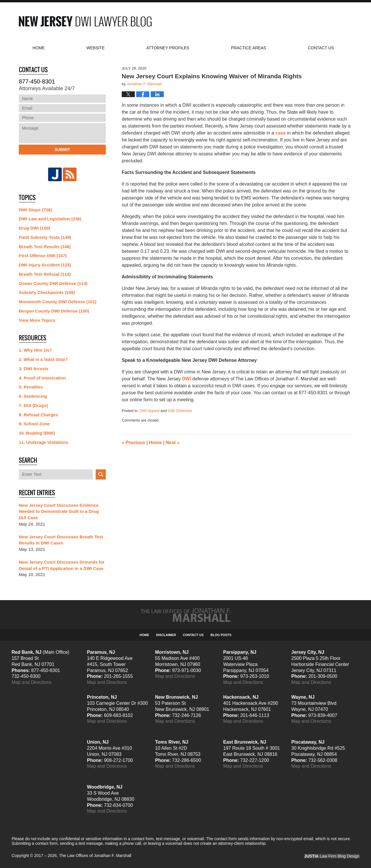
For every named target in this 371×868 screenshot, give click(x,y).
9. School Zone (34, 424)
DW (186, 379)
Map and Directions (32, 682)
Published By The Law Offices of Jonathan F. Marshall (307, 21)
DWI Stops (35, 210)
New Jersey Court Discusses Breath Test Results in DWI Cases (61, 540)
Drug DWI (34, 228)
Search (101, 474)
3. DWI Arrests (34, 369)
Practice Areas (249, 48)
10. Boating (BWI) (37, 433)
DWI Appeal (149, 411)
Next (173, 443)
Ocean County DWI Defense (53, 283)
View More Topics (37, 320)
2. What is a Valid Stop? (43, 359)
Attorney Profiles (168, 48)
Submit (62, 150)
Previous (133, 443)
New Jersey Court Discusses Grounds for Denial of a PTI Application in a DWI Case (62, 565)
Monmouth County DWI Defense (58, 302)
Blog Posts (221, 635)
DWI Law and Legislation (50, 219)
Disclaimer (166, 635)
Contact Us (193, 635)
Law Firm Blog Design (332, 856)
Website (96, 48)
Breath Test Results (45, 247)
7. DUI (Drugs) (33, 405)
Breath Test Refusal (45, 274)
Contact (321, 48)
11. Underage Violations (43, 442)
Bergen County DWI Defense (54, 311)
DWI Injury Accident (45, 265)
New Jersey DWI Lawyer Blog (85, 21)
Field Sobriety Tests (45, 237)
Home (39, 48)
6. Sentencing (33, 396)
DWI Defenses (180, 411)
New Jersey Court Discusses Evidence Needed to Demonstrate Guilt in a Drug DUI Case (59, 512)
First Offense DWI (43, 256)
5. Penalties (31, 387)
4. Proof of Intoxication (42, 378)
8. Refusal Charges (38, 415)
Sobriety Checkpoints (47, 292)
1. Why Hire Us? (35, 350)
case (281, 133)
